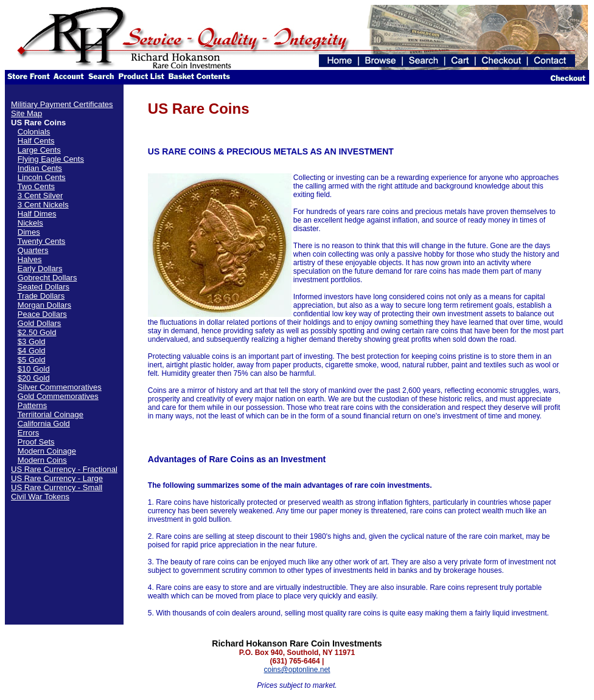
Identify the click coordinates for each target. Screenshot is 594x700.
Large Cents (39, 150)
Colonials (34, 132)
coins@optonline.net (297, 670)
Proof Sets (36, 442)
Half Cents (36, 141)
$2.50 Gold (37, 332)
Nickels (30, 223)
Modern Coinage (47, 451)
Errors (28, 433)
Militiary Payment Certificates (62, 104)
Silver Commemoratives (60, 387)
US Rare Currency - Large (57, 478)
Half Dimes (37, 214)
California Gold (44, 424)
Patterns (32, 405)
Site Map (26, 113)
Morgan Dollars (44, 305)
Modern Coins (42, 460)
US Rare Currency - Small (57, 487)
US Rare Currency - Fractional (64, 469)
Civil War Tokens (40, 497)
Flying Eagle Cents (51, 159)
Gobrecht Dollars (47, 278)
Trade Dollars (41, 296)
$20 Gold (34, 378)
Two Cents (36, 186)
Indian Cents (40, 168)
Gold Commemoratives (58, 396)
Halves (30, 259)
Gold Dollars (40, 323)
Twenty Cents (42, 241)
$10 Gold (34, 369)
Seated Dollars (44, 287)
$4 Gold (32, 351)
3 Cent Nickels (43, 205)
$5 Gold (32, 360)
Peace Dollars (42, 314)
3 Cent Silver (40, 196)
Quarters (33, 250)
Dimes (29, 232)
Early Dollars (40, 269)
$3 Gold (32, 341)
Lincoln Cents (42, 177)
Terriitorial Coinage (51, 414)
